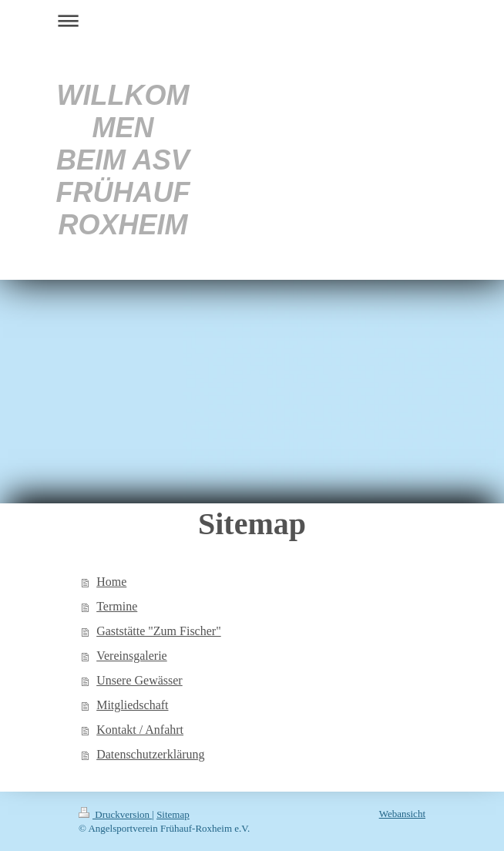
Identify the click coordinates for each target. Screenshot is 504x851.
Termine (117, 606)
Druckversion (115, 814)
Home (111, 582)
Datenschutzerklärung (150, 754)
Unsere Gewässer (139, 680)
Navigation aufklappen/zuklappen (252, 20)
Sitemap (173, 814)
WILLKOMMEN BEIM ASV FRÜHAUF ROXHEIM (123, 160)
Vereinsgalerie (132, 656)
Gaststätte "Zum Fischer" (158, 631)
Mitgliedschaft (132, 705)
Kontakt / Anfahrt (140, 730)
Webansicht (402, 814)
